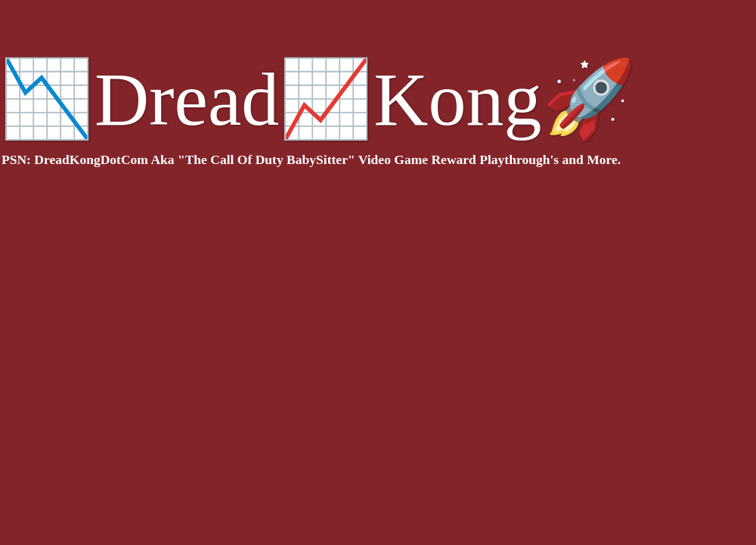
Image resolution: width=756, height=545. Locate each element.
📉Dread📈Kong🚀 (318, 99)
